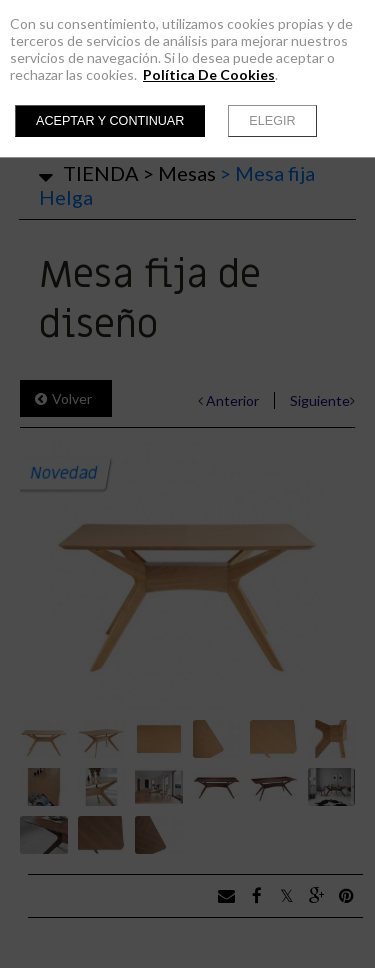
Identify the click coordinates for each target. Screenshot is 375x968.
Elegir (272, 121)
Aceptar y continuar (110, 121)
